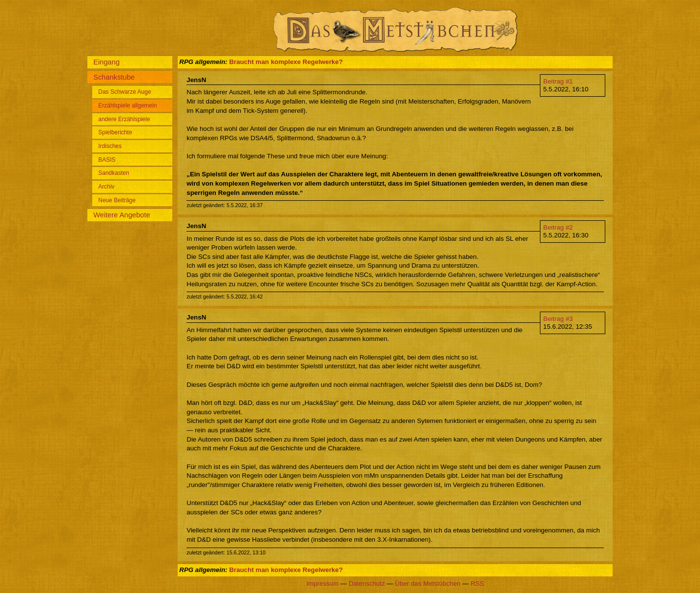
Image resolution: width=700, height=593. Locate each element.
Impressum (323, 583)
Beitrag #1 (558, 81)
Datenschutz (367, 583)
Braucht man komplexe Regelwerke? (286, 62)
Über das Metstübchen (428, 583)
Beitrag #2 (558, 227)
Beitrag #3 (558, 319)
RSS (477, 583)
